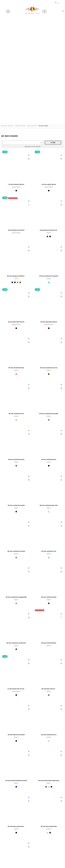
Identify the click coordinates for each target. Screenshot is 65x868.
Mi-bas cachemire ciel (49, 551)
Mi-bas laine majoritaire (49, 826)
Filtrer (53, 143)
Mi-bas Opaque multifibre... (16, 276)
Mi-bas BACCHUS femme (16, 322)
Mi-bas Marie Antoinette (16, 230)
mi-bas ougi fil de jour (49, 184)
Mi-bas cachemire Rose (16, 368)
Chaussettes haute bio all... (49, 230)
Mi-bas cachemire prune (16, 459)
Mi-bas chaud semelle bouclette (16, 781)
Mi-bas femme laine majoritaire (49, 781)
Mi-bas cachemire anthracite (16, 643)
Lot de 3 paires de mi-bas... (16, 689)
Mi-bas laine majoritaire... (16, 826)
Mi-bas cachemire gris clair (49, 505)
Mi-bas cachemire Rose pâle (49, 414)
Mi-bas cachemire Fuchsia (16, 551)
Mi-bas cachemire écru (49, 735)
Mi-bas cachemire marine (16, 505)
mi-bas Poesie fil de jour (16, 184)
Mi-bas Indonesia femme (49, 322)
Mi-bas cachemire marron (49, 368)
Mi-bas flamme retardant (16, 735)
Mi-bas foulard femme (49, 643)
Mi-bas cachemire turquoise (49, 276)
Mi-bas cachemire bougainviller (16, 597)
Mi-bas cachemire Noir (49, 459)
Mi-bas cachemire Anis (16, 414)
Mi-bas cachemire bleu (49, 597)
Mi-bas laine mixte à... (49, 689)
